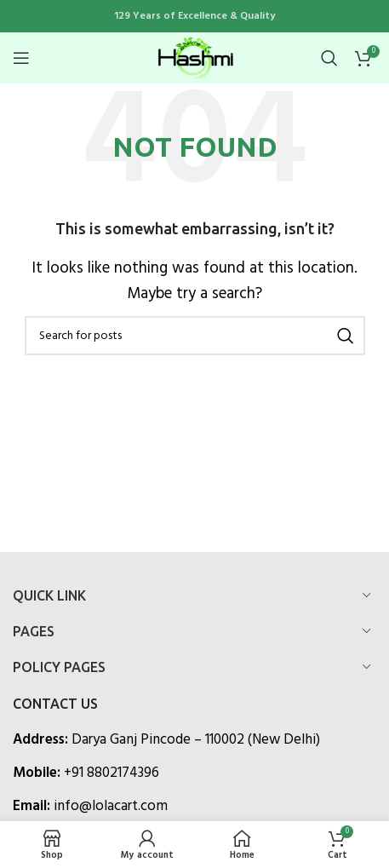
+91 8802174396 (112, 773)
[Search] (329, 58)
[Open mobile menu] (21, 58)
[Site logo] (195, 57)
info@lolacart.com (111, 806)
